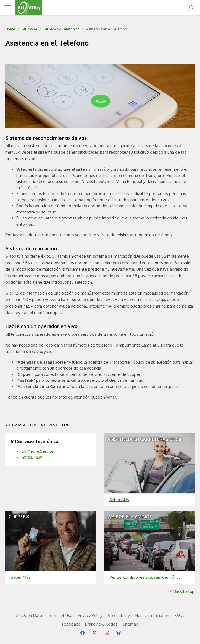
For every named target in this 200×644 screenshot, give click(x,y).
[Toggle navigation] (8, 8)
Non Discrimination (152, 615)
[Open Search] (191, 8)
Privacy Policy (90, 615)
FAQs (179, 615)
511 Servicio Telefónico (62, 29)
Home (10, 29)
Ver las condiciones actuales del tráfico (145, 577)
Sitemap (130, 624)
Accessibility (119, 615)
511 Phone (30, 29)
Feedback (71, 624)
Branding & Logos (101, 624)
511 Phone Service (38, 451)
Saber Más (119, 500)
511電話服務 (32, 457)
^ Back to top (182, 591)
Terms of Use (60, 615)
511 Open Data (29, 615)
